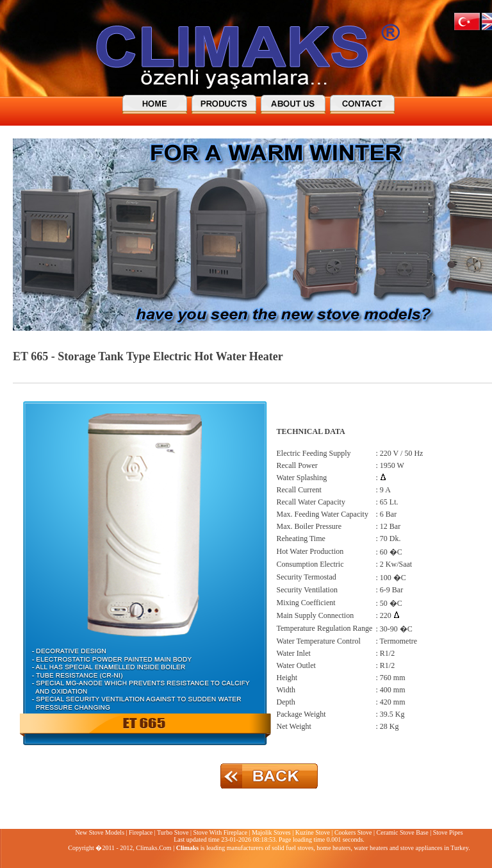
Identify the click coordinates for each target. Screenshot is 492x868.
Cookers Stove (353, 832)
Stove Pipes (448, 832)
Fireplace (141, 832)
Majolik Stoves (271, 832)
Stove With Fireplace (220, 832)
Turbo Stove (173, 832)
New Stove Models (100, 832)
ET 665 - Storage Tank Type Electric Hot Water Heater (148, 356)
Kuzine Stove (313, 832)
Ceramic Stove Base (403, 832)
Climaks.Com (153, 848)
